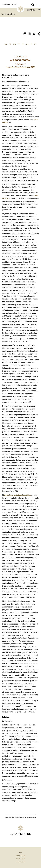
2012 (13, 14)
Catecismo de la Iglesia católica (18, 495)
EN (15, 44)
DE (10, 44)
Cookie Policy (20, 859)
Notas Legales (20, 856)
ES (19, 44)
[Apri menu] (38, 5)
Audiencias (6, 14)
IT (31, 44)
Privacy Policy (20, 862)
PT (35, 44)
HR (27, 44)
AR (6, 44)
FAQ (21, 853)
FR (23, 44)
